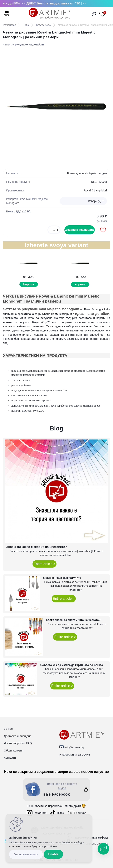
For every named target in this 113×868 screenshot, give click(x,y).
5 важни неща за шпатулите (62, 578)
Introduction (9, 25)
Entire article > (44, 564)
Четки (26, 25)
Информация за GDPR (75, 754)
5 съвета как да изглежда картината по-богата (71, 665)
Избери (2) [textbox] (95, 201)
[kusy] (54, 230)
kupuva (29, 284)
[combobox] (83, 201)
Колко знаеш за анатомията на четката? (73, 620)
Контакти (10, 758)
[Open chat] (103, 849)
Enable (53, 854)
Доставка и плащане (18, 736)
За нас (8, 729)
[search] (94, 14)
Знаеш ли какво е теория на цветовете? (37, 547)
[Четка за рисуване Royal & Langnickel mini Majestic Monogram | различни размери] (56, 106)
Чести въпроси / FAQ (18, 743)
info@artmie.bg (74, 747)
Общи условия (14, 750)
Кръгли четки (44, 25)
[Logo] (50, 13)
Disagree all (26, 854)
